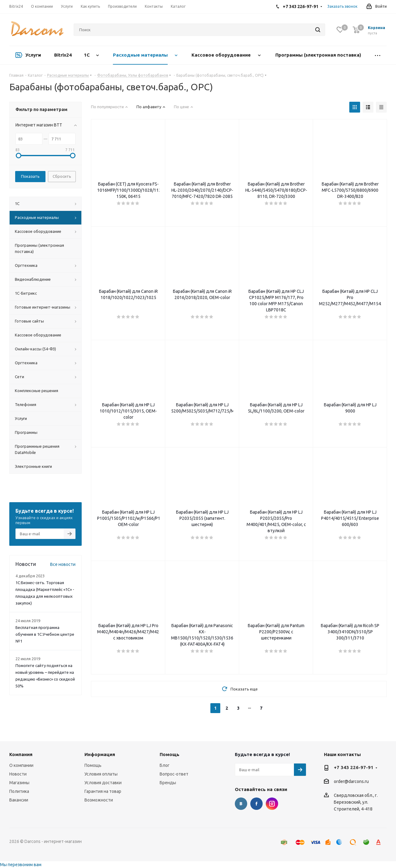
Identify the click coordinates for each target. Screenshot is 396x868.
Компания (21, 754)
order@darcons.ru (351, 782)
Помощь (93, 765)
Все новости (63, 564)
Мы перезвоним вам (21, 865)
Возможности (99, 800)
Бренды (168, 783)
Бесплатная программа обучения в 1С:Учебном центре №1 (45, 634)
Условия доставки (103, 783)
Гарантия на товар (103, 791)
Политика (19, 791)
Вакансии (19, 800)
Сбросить (62, 176)
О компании (21, 765)
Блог (165, 765)
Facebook (256, 804)
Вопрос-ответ (174, 774)
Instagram (272, 804)
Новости (18, 774)
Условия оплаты (101, 774)
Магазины (19, 783)
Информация (100, 754)
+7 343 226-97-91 (354, 767)
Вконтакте (241, 804)
